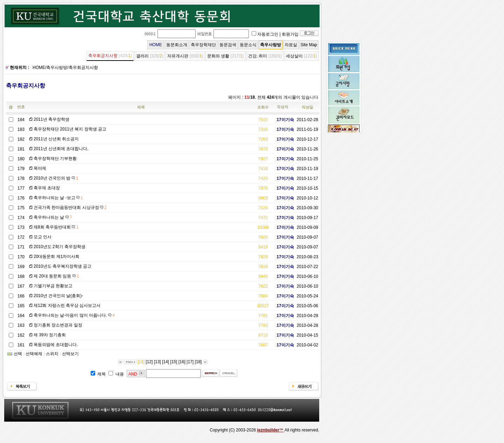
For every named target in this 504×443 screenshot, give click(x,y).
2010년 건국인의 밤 (56, 178)
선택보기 (70, 354)
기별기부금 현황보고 (53, 286)
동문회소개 (177, 45)
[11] (141, 362)
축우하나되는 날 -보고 (58, 198)
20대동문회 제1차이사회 (57, 256)
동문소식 (248, 45)
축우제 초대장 (47, 188)
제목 (141, 107)
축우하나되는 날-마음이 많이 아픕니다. (74, 315)
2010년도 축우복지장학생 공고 (62, 266)
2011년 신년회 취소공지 (56, 139)
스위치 (52, 354)
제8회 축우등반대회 (56, 227)
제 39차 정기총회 (50, 335)
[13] (157, 362)
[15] (174, 362)
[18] (198, 362)
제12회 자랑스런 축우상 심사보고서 (67, 305)
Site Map (309, 45)
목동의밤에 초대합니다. (56, 345)
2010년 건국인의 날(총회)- (58, 296)
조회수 (263, 107)
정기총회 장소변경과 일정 (58, 325)
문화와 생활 (218, 56)
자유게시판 (178, 56)
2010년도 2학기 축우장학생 (59, 247)
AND (133, 374)
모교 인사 (43, 237)
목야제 (40, 168)
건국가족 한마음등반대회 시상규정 (70, 208)
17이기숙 (283, 120)
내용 (120, 374)
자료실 (291, 45)
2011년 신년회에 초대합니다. (61, 149)
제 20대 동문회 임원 (56, 276)
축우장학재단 (203, 45)
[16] (182, 362)
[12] (149, 362)
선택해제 (34, 354)
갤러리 (142, 56)
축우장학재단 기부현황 (55, 159)
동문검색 (228, 45)
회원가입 (290, 34)
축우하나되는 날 (53, 217)
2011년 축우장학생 (51, 119)
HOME (156, 45)
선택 (18, 354)
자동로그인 (268, 34)
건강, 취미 (258, 56)
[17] (190, 362)
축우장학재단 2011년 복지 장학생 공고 (70, 129)
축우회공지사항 (103, 56)
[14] (166, 362)
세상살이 (294, 56)
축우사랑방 (271, 45)
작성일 (307, 107)
